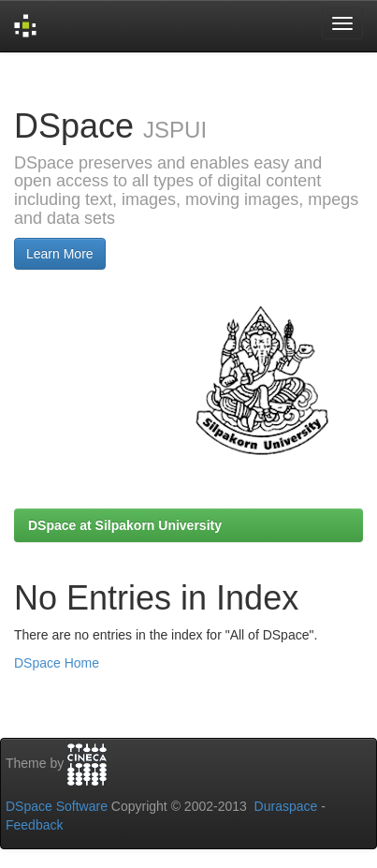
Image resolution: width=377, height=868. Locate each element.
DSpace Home (57, 663)
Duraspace (286, 806)
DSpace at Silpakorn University (125, 525)
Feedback (34, 825)
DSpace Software (57, 806)
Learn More (60, 254)
